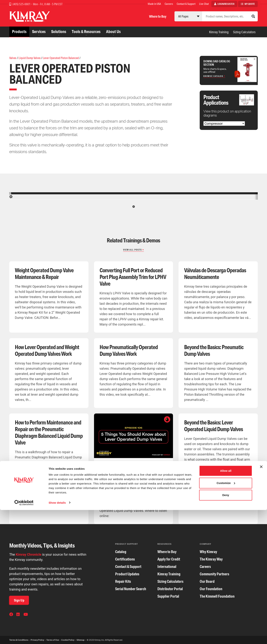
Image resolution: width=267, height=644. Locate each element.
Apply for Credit (169, 559)
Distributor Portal (170, 589)
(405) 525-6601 (22, 4)
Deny (226, 629)
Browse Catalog (213, 76)
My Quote (250, 4)
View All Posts (132, 250)
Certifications (125, 559)
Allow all (226, 605)
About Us (113, 31)
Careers (169, 4)
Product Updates (127, 574)
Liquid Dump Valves (30, 58)
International (167, 567)
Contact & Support (186, 4)
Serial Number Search (131, 589)
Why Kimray (208, 552)
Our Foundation (211, 589)
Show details (57, 637)
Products (19, 31)
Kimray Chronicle (29, 554)
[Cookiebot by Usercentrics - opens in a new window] (24, 637)
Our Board (207, 581)
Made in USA (154, 4)
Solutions (59, 31)
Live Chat (204, 4)
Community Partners (214, 574)
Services (39, 31)
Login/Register (226, 4)
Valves (13, 58)
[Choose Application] (224, 124)
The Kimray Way (211, 559)
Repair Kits (123, 581)
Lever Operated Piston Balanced (61, 58)
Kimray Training (219, 32)
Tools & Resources (86, 31)
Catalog (121, 552)
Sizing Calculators (244, 32)
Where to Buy (158, 16)
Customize (226, 617)
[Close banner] (261, 601)
